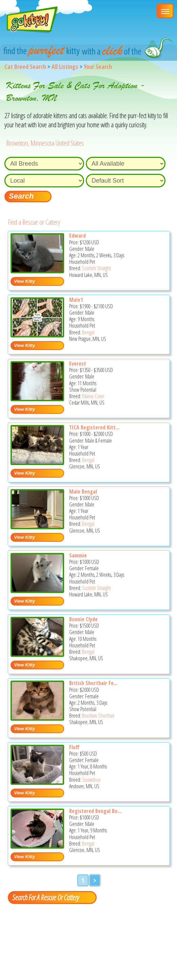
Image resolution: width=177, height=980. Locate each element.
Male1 (76, 300)
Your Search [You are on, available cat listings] (98, 67)
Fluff (74, 747)
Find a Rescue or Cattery (34, 222)
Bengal (88, 332)
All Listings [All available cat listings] (65, 67)
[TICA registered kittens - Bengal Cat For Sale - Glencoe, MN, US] (37, 463)
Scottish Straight (96, 268)
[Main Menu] (165, 11)
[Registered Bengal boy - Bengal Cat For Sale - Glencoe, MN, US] (37, 846)
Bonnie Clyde (83, 619)
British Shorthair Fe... (93, 683)
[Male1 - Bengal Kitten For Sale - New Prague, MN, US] (37, 335)
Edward (77, 236)
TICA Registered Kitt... (94, 427)
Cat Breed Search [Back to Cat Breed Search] (25, 67)
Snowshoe (91, 780)
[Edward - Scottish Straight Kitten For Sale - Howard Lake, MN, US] (37, 271)
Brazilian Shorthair (98, 716)
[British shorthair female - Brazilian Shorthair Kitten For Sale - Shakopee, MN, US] (37, 718)
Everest (78, 364)
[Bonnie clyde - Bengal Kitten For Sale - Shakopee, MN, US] (37, 654)
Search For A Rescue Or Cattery (45, 897)
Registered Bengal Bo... (95, 811)
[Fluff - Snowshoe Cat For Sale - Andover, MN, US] (37, 782)
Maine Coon (93, 396)
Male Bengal (83, 492)
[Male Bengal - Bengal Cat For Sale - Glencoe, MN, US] (37, 527)
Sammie (78, 555)
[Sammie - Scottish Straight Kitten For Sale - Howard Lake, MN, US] (37, 590)
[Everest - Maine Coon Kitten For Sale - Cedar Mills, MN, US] (37, 399)
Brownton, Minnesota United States (45, 143)
